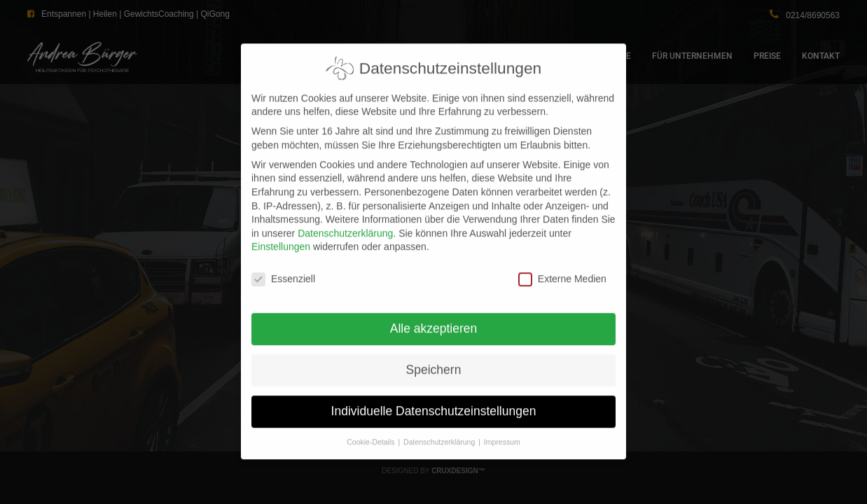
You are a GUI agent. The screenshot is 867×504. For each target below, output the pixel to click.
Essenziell (283, 268)
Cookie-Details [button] (372, 430)
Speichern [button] (434, 358)
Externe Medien (562, 268)
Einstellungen (281, 235)
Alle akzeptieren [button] (434, 317)
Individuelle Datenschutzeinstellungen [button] (434, 400)
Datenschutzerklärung (345, 222)
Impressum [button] (502, 430)
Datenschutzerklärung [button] (440, 430)
